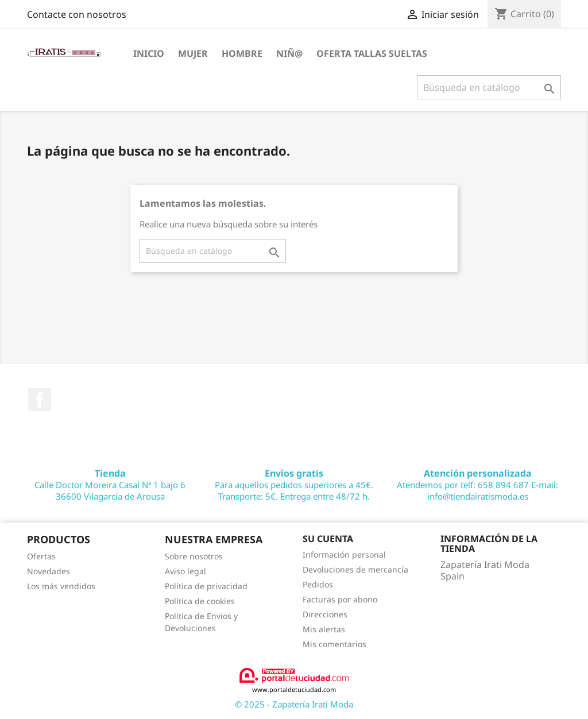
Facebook (40, 400)
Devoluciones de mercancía (355, 569)
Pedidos (318, 584)
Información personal (344, 554)
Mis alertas (324, 629)
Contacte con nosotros (77, 14)
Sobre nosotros (194, 556)
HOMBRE (242, 53)
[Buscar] (489, 87)
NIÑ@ (289, 53)
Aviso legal (185, 571)
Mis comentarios (334, 644)
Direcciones (325, 614)
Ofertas (41, 556)
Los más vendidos (61, 586)
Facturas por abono (340, 599)
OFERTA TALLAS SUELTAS (372, 53)
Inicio (149, 53)
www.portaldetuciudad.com (294, 680)
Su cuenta (328, 539)
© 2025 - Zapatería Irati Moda (294, 704)
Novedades (49, 571)
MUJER (193, 53)
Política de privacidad (206, 586)
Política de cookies (200, 601)
